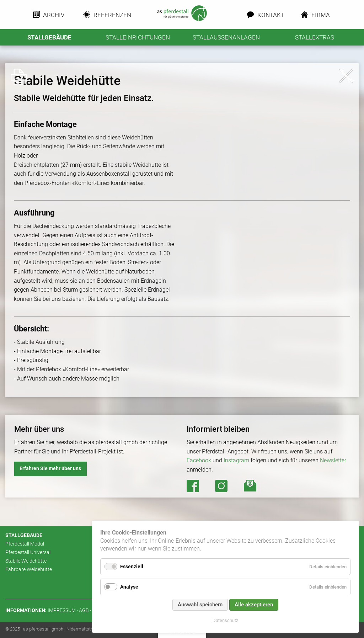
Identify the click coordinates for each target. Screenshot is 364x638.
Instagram (236, 460)
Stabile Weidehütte (26, 561)
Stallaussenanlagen (226, 37)
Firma (320, 15)
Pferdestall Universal (28, 552)
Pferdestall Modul (25, 544)
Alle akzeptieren (254, 605)
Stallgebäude (49, 37)
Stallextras (315, 37)
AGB (84, 610)
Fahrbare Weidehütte (29, 570)
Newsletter (333, 460)
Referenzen (110, 15)
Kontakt (270, 15)
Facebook (199, 460)
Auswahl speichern (200, 605)
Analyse (129, 587)
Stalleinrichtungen (138, 37)
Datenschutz (225, 620)
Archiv (53, 15)
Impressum (62, 610)
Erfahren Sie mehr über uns (50, 469)
